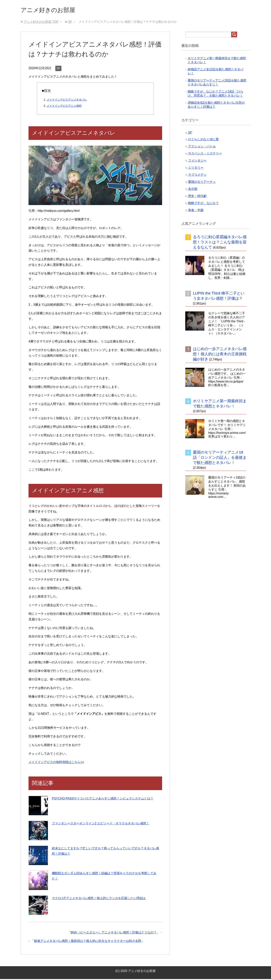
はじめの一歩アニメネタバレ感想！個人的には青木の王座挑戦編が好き (220, 355)
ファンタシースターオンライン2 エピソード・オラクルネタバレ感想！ (101, 824)
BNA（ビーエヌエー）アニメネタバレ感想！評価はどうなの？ (114, 933)
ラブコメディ (197, 176)
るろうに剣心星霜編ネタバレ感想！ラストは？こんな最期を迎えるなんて (220, 243)
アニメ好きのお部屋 (52, 10)
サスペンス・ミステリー (205, 154)
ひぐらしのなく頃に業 (203, 140)
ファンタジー (197, 161)
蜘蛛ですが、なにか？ (203, 204)
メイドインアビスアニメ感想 (64, 107)
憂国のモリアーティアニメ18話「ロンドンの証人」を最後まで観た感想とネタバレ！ (220, 458)
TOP (41, 23)
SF (58, 69)
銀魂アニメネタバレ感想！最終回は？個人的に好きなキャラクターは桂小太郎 (88, 942)
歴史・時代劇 (197, 197)
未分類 (193, 190)
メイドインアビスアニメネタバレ (67, 101)
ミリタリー (196, 169)
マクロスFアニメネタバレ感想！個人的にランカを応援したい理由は (99, 899)
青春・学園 (196, 211)
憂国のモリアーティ (202, 183)
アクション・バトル (202, 147)
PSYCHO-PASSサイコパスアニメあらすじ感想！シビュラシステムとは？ (103, 799)
